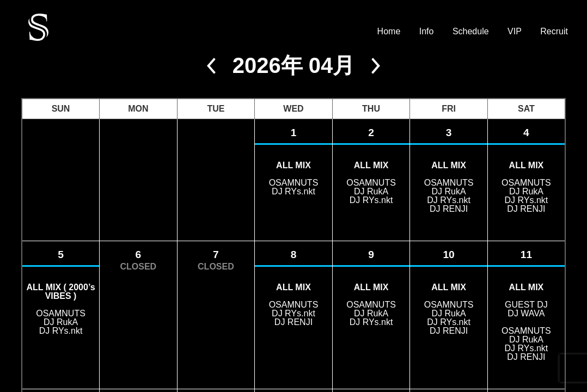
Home (389, 32)
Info (427, 32)
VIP (515, 32)
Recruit (554, 32)
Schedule (471, 32)
